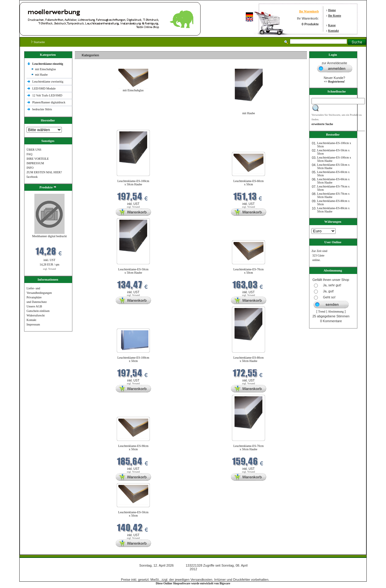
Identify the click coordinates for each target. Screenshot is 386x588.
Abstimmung (336, 311)
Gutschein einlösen (38, 311)
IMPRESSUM (35, 163)
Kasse (332, 25)
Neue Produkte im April (91, 126)
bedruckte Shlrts (42, 109)
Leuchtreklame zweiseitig (48, 82)
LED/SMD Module (44, 88)
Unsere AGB (34, 306)
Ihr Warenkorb (309, 11)
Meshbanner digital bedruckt (50, 236)
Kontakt (334, 31)
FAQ (29, 154)
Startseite (38, 42)
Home (332, 10)
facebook (32, 177)
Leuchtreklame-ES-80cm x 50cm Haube (249, 359)
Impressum (33, 324)
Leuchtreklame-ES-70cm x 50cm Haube (249, 448)
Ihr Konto (335, 16)
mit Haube (41, 75)
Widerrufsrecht (36, 315)
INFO (30, 168)
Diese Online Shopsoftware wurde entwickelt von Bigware (193, 583)
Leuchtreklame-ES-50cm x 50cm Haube (133, 271)
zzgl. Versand (50, 269)
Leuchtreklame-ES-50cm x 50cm (133, 514)
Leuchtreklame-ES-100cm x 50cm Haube (133, 183)
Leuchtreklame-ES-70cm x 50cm (249, 271)
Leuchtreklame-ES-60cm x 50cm (249, 183)
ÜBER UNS (34, 150)
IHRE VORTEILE (38, 159)
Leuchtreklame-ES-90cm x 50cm (133, 448)
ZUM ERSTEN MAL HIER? (44, 172)
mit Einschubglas (45, 69)
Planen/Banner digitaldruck (49, 102)
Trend (322, 311)
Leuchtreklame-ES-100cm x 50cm (133, 359)
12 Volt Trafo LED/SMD (47, 95)
